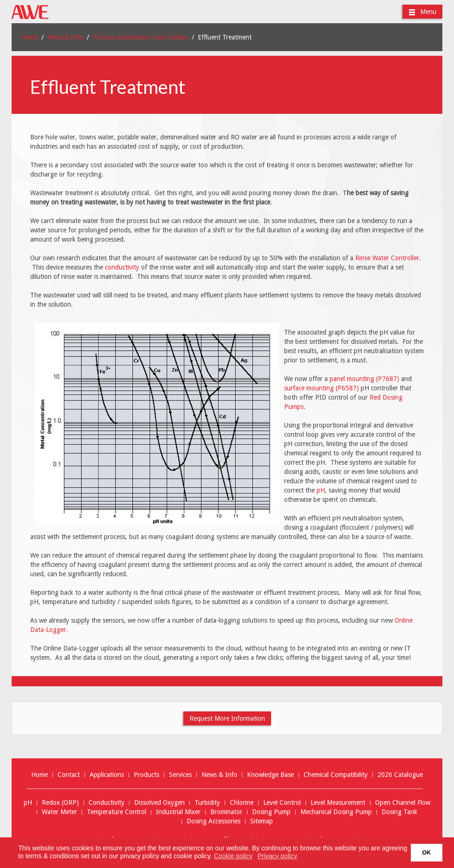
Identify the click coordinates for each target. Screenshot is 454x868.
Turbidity (207, 803)
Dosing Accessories (214, 821)
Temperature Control (117, 812)
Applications (107, 775)
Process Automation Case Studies (140, 37)
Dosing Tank (399, 812)
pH (321, 490)
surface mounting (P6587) (321, 388)
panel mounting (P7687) (364, 379)
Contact (69, 775)
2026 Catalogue (400, 775)
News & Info (65, 37)
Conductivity (107, 803)
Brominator (226, 812)
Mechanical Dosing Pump (336, 812)
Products (146, 775)
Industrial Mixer (178, 812)
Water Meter (59, 812)
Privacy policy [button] (278, 856)
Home (29, 37)
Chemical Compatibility (336, 775)
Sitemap (262, 821)
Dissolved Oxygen (159, 803)
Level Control (282, 803)
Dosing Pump (271, 812)
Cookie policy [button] (233, 856)
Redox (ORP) (60, 803)
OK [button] (426, 853)
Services (180, 775)
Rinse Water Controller (387, 258)
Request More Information (227, 718)
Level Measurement (338, 803)
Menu (422, 12)
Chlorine (242, 803)
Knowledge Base (270, 775)
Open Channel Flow (403, 803)
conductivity (122, 267)
